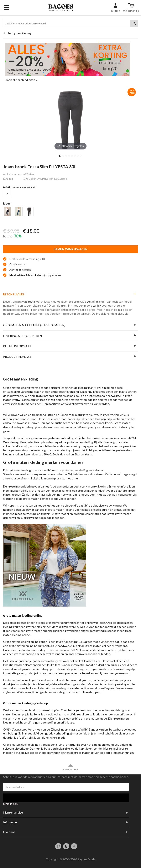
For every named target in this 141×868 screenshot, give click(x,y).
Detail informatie (18, 346)
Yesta (31, 302)
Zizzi (77, 454)
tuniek (97, 305)
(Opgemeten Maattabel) (24, 187)
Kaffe (108, 474)
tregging (92, 302)
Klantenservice (13, 813)
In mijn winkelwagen (71, 249)
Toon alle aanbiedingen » (21, 80)
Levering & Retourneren (22, 336)
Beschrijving (14, 294)
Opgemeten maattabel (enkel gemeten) (34, 325)
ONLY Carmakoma (15, 729)
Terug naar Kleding (17, 33)
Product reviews (17, 357)
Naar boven (70, 767)
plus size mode (64, 478)
